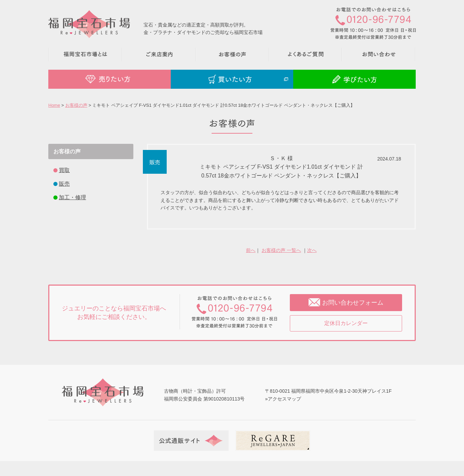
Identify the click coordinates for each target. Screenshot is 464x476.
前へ (251, 250)
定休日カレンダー (346, 323)
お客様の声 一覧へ (281, 250)
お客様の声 (76, 105)
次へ (312, 250)
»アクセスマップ (283, 399)
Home (54, 105)
